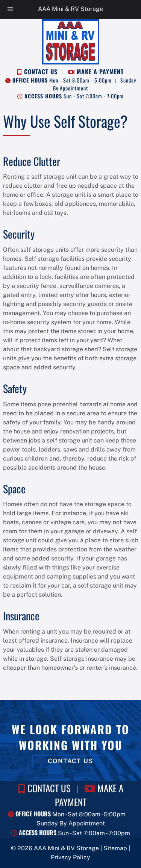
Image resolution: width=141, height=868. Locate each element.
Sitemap (115, 848)
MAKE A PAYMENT (100, 72)
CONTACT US (41, 72)
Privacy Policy (70, 857)
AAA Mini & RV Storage (70, 9)
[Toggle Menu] (10, 9)
